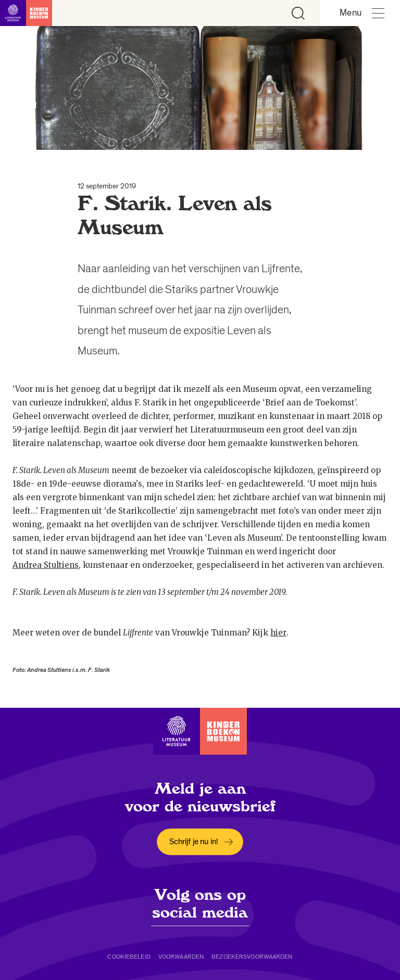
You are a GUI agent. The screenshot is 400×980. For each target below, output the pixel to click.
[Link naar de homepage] (26, 13)
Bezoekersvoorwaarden (252, 957)
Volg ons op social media (200, 903)
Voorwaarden (181, 957)
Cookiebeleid (129, 957)
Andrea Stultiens (46, 565)
